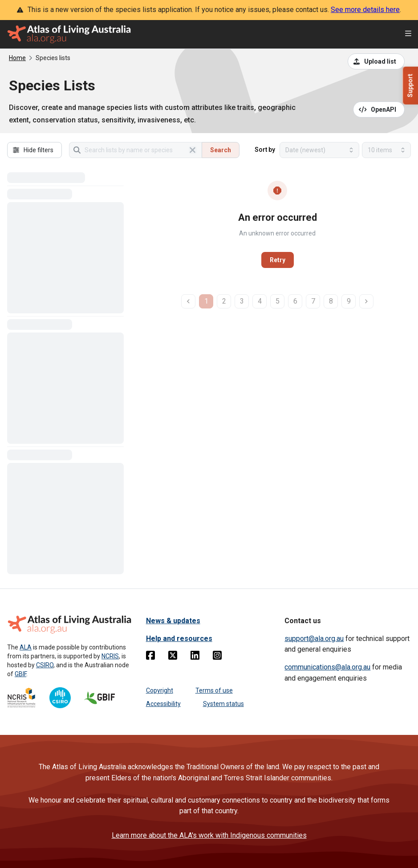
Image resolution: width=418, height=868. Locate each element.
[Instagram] (217, 657)
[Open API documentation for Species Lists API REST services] (379, 110)
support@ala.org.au (314, 639)
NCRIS (110, 656)
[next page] (366, 301)
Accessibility (163, 704)
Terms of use (214, 690)
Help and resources (179, 639)
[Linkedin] (195, 657)
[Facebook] (150, 657)
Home (17, 58)
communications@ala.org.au (327, 667)
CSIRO (45, 665)
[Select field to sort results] (319, 150)
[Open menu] (408, 34)
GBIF (20, 674)
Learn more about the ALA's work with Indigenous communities (209, 835)
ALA (26, 647)
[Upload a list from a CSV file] (376, 61)
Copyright (160, 690)
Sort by (265, 150)
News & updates (173, 621)
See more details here (365, 10)
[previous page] (188, 301)
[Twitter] (173, 657)
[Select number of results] (386, 150)
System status (223, 704)
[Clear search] (193, 150)
